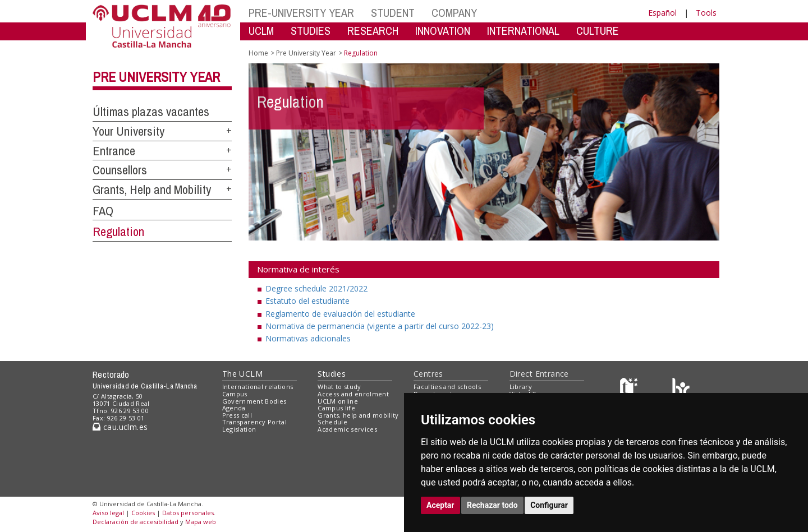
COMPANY (454, 13)
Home (258, 53)
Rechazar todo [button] (492, 505)
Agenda (234, 408)
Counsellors (120, 170)
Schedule (332, 422)
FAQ (103, 211)
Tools (706, 13)
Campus (235, 394)
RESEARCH (373, 31)
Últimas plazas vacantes (151, 112)
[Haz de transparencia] (630, 389)
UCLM (261, 31)
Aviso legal (108, 513)
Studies (332, 374)
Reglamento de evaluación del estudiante (340, 314)
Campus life (336, 408)
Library (521, 387)
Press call (237, 415)
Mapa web (201, 522)
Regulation (118, 232)
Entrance (114, 151)
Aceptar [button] (440, 505)
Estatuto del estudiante (307, 301)
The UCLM (242, 374)
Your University (128, 131)
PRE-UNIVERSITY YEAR (301, 13)
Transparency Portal (254, 422)
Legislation (239, 429)
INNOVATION (443, 31)
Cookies (143, 513)
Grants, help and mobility (358, 415)
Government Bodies (254, 401)
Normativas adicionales (308, 338)
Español (662, 13)
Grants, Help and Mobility (152, 189)
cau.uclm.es (120, 427)
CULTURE (598, 31)
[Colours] (681, 389)
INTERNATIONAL (523, 31)
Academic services (347, 429)
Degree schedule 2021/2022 (316, 288)
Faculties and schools (447, 387)
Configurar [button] (549, 505)
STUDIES (311, 31)
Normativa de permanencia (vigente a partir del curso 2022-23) (380, 326)
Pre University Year (156, 77)
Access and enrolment (353, 394)
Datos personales (188, 513)
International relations (258, 387)
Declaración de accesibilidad (136, 522)
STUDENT (393, 13)
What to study (339, 387)
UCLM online (338, 401)
